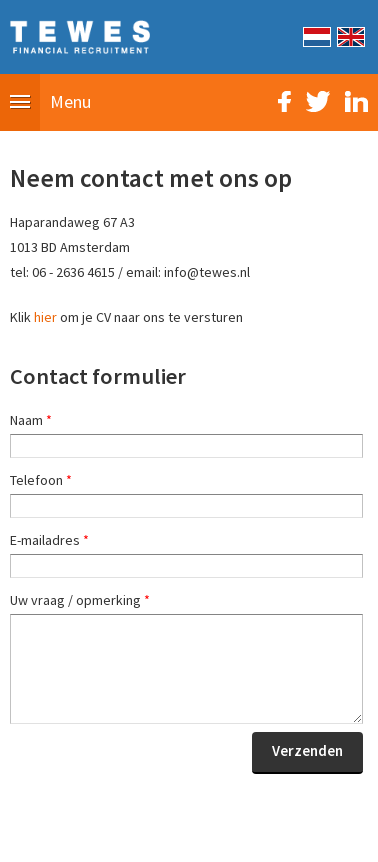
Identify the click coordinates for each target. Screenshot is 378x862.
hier (45, 317)
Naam (31, 420)
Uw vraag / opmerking (80, 600)
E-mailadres (49, 540)
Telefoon (41, 480)
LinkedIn (356, 101)
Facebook (284, 101)
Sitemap (77, 836)
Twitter (318, 101)
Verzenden (307, 750)
